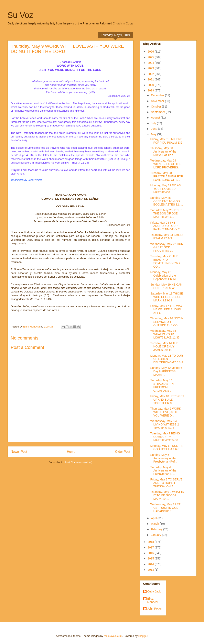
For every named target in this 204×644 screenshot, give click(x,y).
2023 (151, 68)
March (155, 524)
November (158, 101)
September (158, 112)
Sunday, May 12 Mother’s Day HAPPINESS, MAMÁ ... (166, 371)
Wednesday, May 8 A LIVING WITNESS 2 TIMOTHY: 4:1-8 (164, 424)
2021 (151, 79)
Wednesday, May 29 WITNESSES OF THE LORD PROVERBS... (166, 164)
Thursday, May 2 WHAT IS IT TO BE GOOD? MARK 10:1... (167, 495)
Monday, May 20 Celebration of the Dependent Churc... (164, 276)
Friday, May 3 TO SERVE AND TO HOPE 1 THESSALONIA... (166, 483)
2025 (151, 57)
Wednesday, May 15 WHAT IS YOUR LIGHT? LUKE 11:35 (165, 334)
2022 (151, 74)
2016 (151, 553)
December (158, 95)
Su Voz (20, 15)
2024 (151, 63)
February (157, 529)
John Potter (155, 609)
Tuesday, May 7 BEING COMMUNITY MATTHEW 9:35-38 (165, 437)
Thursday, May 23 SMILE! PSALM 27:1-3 (167, 237)
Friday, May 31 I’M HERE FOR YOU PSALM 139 (166, 141)
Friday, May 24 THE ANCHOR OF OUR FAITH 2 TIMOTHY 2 (165, 226)
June (154, 129)
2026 (151, 52)
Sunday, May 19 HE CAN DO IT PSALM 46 (166, 286)
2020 (151, 85)
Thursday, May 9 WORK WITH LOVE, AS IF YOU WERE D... (166, 412)
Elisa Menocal (153, 600)
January (157, 535)
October (157, 107)
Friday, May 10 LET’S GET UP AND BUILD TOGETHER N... (167, 400)
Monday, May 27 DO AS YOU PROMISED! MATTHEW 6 (165, 189)
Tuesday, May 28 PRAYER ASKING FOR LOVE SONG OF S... (167, 176)
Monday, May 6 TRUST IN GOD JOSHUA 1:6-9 (167, 448)
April (154, 518)
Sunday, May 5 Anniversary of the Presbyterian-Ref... (164, 458)
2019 (151, 90)
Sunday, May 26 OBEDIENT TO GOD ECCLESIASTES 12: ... (167, 201)
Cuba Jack (154, 591)
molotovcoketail (113, 636)
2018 (151, 542)
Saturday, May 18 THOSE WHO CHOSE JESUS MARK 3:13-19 (167, 297)
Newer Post (19, 452)
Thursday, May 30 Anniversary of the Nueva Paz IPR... (163, 152)
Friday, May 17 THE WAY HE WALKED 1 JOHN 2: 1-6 (166, 309)
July (154, 123)
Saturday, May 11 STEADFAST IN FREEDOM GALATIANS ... (162, 385)
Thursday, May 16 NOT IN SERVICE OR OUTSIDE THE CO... (167, 322)
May (154, 134)
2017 (151, 547)
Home (71, 452)
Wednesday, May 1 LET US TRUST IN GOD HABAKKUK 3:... (165, 508)
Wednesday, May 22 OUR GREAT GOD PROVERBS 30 (167, 247)
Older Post (123, 452)
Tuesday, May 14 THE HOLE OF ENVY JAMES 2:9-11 (164, 347)
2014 (151, 564)
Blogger (143, 636)
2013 (151, 570)
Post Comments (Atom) (79, 462)
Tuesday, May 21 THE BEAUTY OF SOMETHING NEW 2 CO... (165, 261)
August (156, 118)
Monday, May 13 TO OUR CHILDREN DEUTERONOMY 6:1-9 (167, 359)
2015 (151, 558)
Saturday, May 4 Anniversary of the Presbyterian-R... (163, 471)
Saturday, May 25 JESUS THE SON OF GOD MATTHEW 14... (166, 214)
